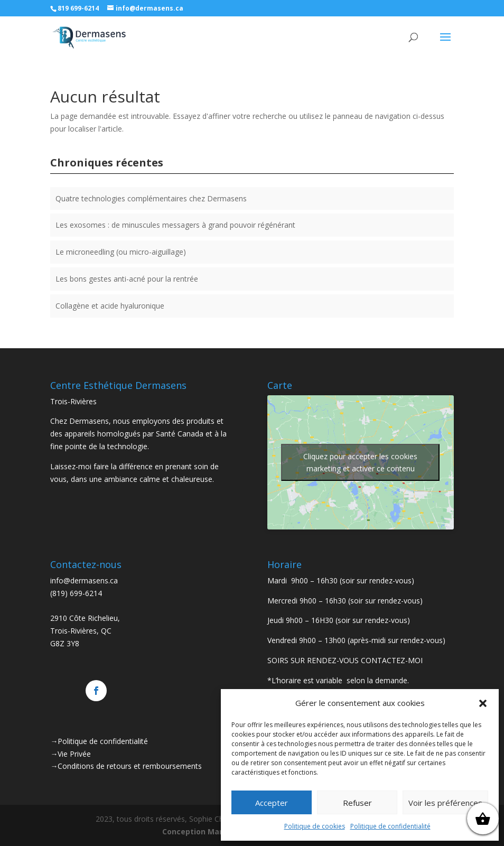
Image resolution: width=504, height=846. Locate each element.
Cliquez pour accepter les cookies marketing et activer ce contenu (360, 462)
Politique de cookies (315, 826)
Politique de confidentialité (390, 826)
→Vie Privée (71, 754)
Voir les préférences (445, 803)
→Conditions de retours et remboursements (126, 766)
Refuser (357, 803)
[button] (483, 703)
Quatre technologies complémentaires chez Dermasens (151, 198)
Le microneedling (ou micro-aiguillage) (121, 252)
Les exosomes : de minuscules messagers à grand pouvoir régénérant (175, 225)
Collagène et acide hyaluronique (110, 306)
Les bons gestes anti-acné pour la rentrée (127, 279)
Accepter (272, 803)
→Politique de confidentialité (99, 741)
